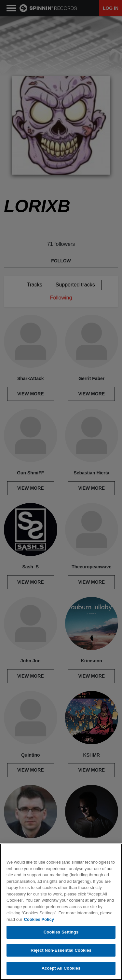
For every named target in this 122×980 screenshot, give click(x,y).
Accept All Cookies (61, 968)
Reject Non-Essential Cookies (61, 950)
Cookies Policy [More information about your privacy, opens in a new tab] (39, 919)
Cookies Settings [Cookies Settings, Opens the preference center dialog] (61, 932)
